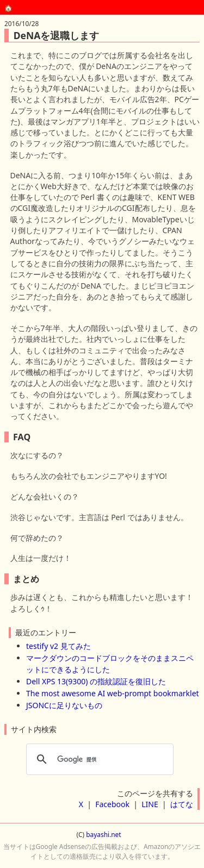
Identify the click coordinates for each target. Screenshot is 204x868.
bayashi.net (103, 834)
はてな (182, 804)
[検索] (98, 759)
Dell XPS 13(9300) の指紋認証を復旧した (96, 681)
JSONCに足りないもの (64, 705)
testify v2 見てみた (58, 646)
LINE (150, 804)
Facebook (112, 804)
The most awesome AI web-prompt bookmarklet (113, 693)
